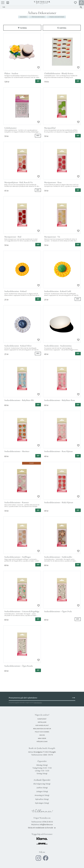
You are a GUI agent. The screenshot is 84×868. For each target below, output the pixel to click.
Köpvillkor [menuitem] (42, 722)
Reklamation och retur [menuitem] (42, 729)
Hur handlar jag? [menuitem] (42, 725)
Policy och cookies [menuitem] (42, 732)
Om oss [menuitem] (42, 735)
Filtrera (23, 28)
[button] (3, 4)
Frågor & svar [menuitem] (42, 742)
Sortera (63, 28)
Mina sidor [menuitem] (8, 2)
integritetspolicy (38, 703)
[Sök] (81, 7)
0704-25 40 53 (48, 822)
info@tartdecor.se (46, 825)
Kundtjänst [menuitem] (42, 719)
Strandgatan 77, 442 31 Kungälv (45, 752)
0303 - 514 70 (48, 755)
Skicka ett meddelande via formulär (42, 828)
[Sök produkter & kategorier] (40, 7)
